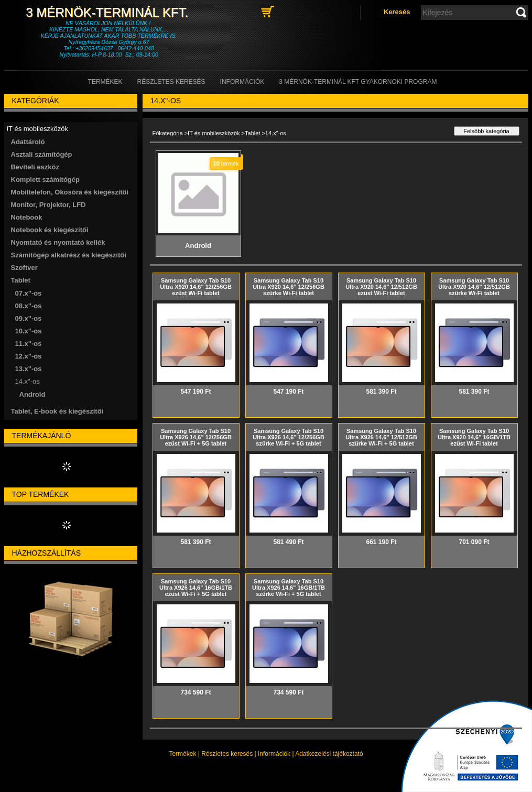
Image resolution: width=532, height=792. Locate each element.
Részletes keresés (227, 754)
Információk (274, 754)
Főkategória (168, 133)
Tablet (252, 133)
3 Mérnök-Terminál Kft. (108, 12)
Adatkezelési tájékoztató (329, 754)
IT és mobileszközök (214, 133)
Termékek (182, 754)
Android (32, 394)
